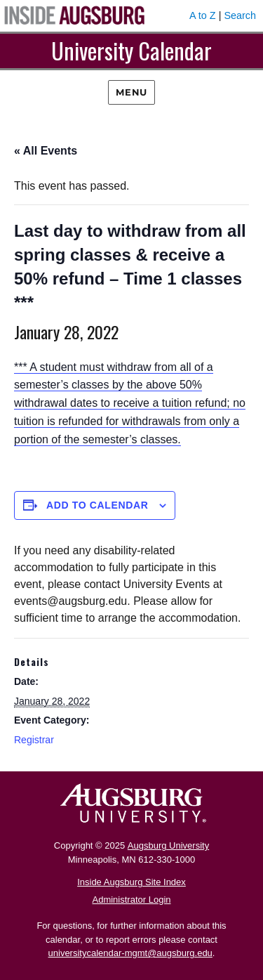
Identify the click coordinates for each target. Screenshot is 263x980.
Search (240, 15)
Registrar (34, 740)
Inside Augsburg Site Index (131, 882)
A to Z (203, 15)
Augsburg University (168, 845)
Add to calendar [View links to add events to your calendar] (97, 505)
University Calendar (131, 50)
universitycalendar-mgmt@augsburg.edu (130, 953)
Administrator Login (132, 900)
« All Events (46, 151)
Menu (131, 92)
